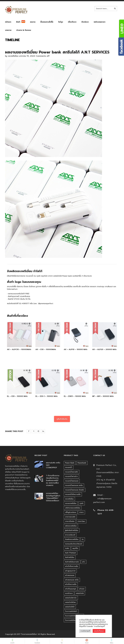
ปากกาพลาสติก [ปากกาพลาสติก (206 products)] (70, 517)
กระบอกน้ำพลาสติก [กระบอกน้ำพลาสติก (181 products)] (72, 472)
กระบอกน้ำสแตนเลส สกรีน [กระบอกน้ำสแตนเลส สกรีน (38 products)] (74, 485)
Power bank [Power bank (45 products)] (70, 463)
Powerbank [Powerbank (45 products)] (82, 463)
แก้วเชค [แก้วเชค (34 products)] (82, 589)
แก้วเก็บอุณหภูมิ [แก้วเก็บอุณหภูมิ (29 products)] (71, 589)
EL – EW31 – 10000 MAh (75, 396)
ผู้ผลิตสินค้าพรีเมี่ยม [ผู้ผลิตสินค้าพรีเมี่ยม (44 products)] (72, 530)
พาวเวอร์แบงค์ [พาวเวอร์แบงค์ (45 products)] (70, 535)
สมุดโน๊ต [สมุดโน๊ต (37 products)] (75, 548)
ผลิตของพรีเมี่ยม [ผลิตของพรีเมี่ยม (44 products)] (71, 526)
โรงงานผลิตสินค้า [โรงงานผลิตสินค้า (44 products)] (71, 611)
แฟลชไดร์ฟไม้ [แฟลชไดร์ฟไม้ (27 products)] (70, 607)
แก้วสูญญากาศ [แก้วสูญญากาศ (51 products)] (70, 571)
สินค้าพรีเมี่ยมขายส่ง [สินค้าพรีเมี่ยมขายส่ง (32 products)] (72, 562)
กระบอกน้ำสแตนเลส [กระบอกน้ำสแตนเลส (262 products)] (72, 481)
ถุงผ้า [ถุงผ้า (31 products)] (82, 503)
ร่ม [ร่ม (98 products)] (83, 539)
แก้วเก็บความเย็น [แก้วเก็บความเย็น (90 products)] (71, 584)
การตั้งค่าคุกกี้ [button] (85, 631)
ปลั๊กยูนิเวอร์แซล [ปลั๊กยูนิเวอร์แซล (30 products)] (71, 512)
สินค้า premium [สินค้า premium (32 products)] (71, 553)
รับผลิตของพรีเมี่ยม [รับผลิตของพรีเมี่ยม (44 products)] (72, 539)
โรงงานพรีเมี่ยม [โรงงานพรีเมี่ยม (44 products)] (71, 620)
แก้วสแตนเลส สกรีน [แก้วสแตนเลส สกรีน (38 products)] (72, 580)
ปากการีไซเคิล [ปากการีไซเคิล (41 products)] (70, 521)
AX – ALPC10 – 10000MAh (19, 350)
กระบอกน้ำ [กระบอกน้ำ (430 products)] (69, 467)
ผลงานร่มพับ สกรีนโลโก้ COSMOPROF (53, 465)
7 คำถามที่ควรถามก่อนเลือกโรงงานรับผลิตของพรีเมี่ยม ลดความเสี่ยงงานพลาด (53, 481)
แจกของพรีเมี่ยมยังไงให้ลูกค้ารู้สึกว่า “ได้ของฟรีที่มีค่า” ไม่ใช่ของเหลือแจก (53, 497)
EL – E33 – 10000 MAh (17, 396)
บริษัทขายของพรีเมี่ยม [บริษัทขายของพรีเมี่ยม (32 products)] (73, 508)
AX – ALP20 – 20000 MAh (104, 350)
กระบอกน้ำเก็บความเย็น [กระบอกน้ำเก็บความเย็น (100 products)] (73, 494)
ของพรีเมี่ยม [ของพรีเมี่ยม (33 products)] (69, 499)
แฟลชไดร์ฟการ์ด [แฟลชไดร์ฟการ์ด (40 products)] (71, 598)
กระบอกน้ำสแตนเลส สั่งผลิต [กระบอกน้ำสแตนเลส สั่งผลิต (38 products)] (75, 490)
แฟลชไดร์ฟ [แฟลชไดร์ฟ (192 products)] (80, 593)
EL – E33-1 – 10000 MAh (46, 396)
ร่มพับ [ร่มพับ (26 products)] (67, 548)
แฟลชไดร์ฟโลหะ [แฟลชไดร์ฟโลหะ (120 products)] (71, 602)
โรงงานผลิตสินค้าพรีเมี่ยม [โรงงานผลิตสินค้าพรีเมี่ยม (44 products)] (74, 616)
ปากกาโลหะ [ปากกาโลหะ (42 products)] (81, 521)
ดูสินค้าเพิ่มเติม (62, 419)
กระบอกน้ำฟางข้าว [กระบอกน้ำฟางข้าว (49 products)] (71, 476)
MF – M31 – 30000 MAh (103, 396)
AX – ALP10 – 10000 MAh (76, 350)
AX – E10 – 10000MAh (46, 350)
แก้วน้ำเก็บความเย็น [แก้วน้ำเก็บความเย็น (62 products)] (72, 566)
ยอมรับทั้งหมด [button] (99, 631)
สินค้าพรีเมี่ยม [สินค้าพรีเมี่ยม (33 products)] (70, 557)
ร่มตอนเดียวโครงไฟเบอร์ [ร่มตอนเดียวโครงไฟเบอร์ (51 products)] (74, 544)
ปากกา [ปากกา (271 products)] (81, 512)
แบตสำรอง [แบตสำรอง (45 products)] (69, 593)
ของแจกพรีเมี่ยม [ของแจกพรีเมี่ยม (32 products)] (71, 503)
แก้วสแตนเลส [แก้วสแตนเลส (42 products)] (70, 575)
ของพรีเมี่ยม (13, 56)
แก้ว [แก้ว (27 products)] (84, 562)
